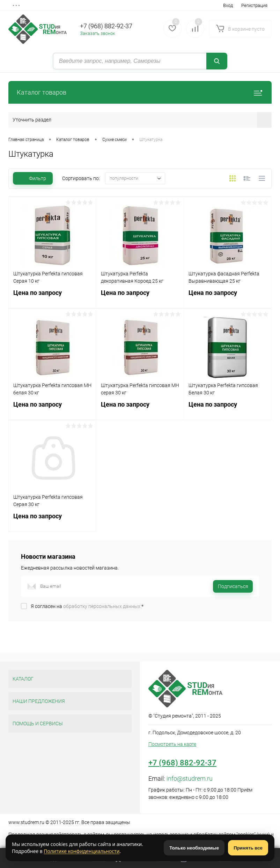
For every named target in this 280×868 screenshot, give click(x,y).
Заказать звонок (98, 33)
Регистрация (254, 5)
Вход (228, 5)
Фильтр (33, 178)
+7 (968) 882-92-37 (106, 26)
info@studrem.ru (190, 778)
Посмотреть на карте (172, 744)
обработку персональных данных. (102, 606)
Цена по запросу (52, 297)
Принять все (248, 848)
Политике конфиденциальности (82, 851)
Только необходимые (194, 848)
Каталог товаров (140, 92)
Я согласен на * (87, 606)
